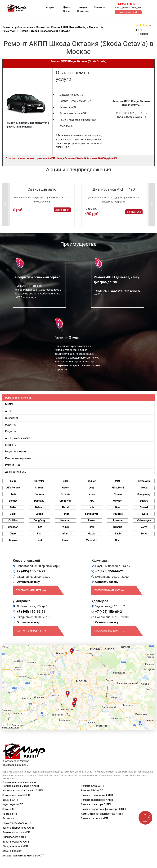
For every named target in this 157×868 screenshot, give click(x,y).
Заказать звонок (127, 12)
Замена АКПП (11, 800)
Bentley (13, 501)
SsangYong (144, 494)
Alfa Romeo (13, 488)
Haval (65, 507)
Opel (118, 507)
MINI (118, 481)
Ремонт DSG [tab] (12, 465)
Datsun (39, 507)
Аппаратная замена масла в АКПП (23, 856)
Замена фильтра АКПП (16, 832)
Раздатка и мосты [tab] (16, 452)
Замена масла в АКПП (94, 818)
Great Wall (65, 501)
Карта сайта (10, 814)
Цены (66, 7)
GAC (65, 481)
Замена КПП (10, 809)
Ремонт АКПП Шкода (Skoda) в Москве (75, 27)
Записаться (62, 210)
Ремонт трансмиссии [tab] (18, 398)
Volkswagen (144, 520)
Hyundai (65, 527)
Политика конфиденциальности (19, 782)
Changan (13, 527)
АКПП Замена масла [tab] (18, 438)
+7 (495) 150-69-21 (31, 571)
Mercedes (92, 540)
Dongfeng (39, 520)
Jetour (92, 494)
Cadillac (13, 520)
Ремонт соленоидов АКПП (97, 800)
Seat (118, 540)
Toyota (144, 514)
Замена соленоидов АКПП (97, 795)
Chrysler (39, 481)
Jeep (92, 488)
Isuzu (65, 540)
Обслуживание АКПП (15, 846)
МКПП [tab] (9, 404)
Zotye (144, 534)
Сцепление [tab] (12, 418)
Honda (65, 514)
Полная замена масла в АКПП (21, 786)
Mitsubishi (118, 488)
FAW (39, 527)
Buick (13, 514)
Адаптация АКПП (13, 804)
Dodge (39, 514)
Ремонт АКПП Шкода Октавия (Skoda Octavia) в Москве (36, 31)
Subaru (144, 501)
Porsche (118, 520)
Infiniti (65, 534)
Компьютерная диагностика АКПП (102, 814)
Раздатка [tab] (11, 431)
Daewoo (39, 494)
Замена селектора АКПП (96, 804)
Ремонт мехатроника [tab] (18, 458)
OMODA (118, 501)
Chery (13, 534)
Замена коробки (12, 851)
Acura (13, 481)
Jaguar (92, 481)
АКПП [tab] (9, 411)
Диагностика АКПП (14, 837)
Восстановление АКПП (16, 842)
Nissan (118, 494)
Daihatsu (39, 501)
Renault (118, 527)
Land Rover (92, 514)
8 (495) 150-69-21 (128, 4)
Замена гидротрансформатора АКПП (103, 809)
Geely (65, 488)
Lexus (92, 520)
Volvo (144, 527)
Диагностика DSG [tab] (16, 472)
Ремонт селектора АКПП (17, 823)
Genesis (65, 494)
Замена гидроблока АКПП (18, 828)
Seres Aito (144, 481)
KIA (92, 501)
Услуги (50, 7)
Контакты (83, 11)
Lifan (92, 527)
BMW (13, 507)
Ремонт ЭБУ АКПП (92, 791)
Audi (13, 494)
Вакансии (100, 7)
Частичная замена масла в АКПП (23, 791)
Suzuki (144, 507)
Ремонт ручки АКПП (93, 786)
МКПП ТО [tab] (11, 445)
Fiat (39, 534)
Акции (83, 7)
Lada (92, 507)
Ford (39, 540)
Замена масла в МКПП (16, 795)
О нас (66, 11)
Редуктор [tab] (11, 425)
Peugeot (118, 514)
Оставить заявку (28, 582)
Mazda (92, 534)
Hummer (65, 520)
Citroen (39, 488)
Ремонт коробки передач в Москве (24, 27)
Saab (118, 534)
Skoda (144, 488)
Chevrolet (13, 540)
